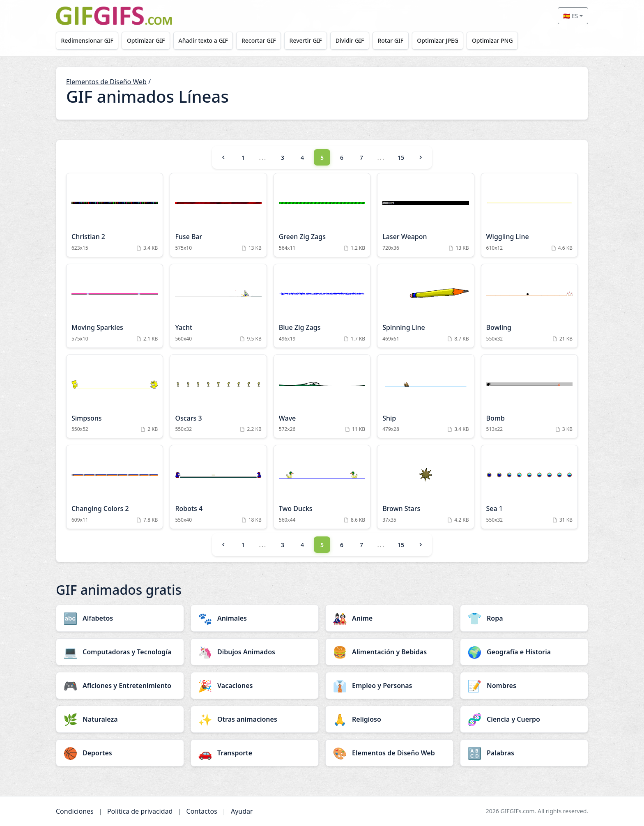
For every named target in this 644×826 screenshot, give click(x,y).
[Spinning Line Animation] (425, 306)
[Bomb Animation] (529, 397)
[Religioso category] (389, 719)
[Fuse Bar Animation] (218, 215)
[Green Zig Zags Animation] (322, 215)
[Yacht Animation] (218, 306)
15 (401, 158)
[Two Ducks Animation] (322, 487)
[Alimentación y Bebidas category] (389, 652)
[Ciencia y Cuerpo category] (524, 719)
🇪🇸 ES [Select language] (570, 16)
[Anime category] (389, 618)
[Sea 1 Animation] (529, 487)
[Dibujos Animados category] (255, 652)
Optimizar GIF (148, 40)
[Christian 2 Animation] (115, 215)
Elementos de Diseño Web (106, 82)
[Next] (421, 157)
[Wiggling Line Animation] (529, 215)
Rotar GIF (397, 40)
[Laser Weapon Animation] (425, 215)
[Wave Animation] (322, 397)
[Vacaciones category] (255, 686)
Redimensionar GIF (88, 40)
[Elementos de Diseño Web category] (389, 753)
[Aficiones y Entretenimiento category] (120, 686)
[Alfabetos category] (120, 618)
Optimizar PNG (501, 40)
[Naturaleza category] (120, 719)
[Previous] (223, 157)
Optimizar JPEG (446, 40)
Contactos (202, 811)
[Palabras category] (524, 753)
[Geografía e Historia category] (524, 652)
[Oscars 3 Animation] (218, 397)
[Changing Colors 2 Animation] (115, 487)
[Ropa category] (524, 618)
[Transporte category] (255, 753)
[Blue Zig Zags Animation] (322, 306)
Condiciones (75, 811)
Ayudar (242, 811)
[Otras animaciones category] (255, 719)
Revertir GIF (310, 40)
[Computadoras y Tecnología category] (120, 652)
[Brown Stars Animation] (425, 487)
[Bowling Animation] (529, 306)
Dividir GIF (356, 40)
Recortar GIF (262, 40)
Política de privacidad (140, 811)
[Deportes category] (120, 753)
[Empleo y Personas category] (389, 686)
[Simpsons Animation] (115, 397)
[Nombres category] (524, 686)
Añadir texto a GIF (206, 40)
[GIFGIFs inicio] (114, 16)
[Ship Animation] (425, 397)
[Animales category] (255, 618)
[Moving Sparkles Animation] (115, 306)
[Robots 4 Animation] (218, 487)
